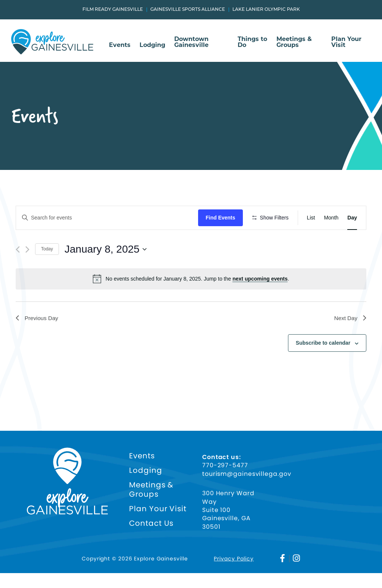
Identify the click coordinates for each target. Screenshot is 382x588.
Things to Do (252, 42)
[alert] (191, 301)
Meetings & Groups (294, 42)
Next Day (350, 340)
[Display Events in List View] (311, 218)
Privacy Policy (234, 574)
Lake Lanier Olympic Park (266, 10)
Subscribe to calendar (323, 366)
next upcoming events (260, 301)
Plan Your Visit (346, 42)
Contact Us (151, 539)
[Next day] (27, 271)
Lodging (152, 45)
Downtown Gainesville (191, 42)
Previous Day (38, 340)
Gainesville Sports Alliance (188, 10)
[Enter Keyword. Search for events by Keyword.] (108, 218)
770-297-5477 (225, 481)
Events (120, 45)
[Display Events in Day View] (352, 218)
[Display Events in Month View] (331, 218)
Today (47, 271)
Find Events (223, 218)
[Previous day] (18, 271)
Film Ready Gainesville (113, 10)
